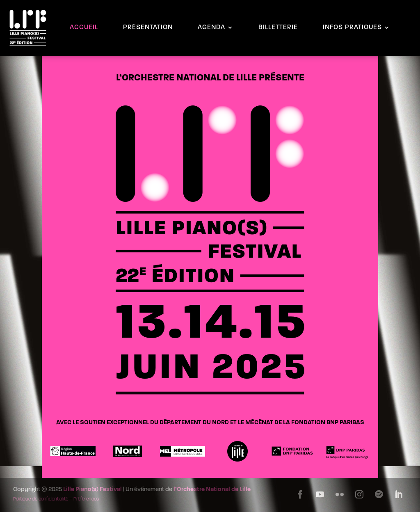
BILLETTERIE (278, 28)
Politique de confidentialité (41, 499)
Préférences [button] (86, 499)
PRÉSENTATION (148, 28)
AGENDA (211, 28)
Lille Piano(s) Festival (92, 490)
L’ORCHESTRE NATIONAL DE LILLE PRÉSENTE (210, 78)
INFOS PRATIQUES (352, 28)
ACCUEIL (84, 28)
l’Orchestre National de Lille (212, 490)
